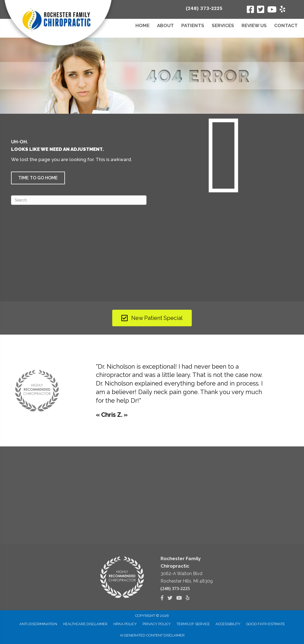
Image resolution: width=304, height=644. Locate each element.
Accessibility (228, 624)
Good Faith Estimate (266, 624)
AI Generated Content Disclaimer (152, 635)
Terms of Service (193, 624)
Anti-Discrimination (38, 624)
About (165, 25)
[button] (38, 178)
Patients (193, 25)
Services (223, 25)
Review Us (254, 25)
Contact (286, 25)
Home (142, 25)
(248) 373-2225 (204, 8)
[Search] (79, 200)
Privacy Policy (157, 624)
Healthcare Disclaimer (85, 624)
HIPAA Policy (125, 624)
